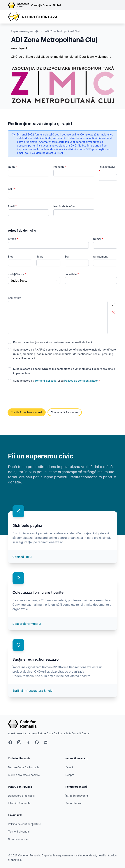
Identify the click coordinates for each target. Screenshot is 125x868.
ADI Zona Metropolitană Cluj (62, 31)
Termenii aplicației (46, 381)
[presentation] (36, 396)
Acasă (69, 767)
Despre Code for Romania (24, 767)
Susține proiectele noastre (24, 775)
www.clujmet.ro (21, 48)
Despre (70, 775)
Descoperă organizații (21, 796)
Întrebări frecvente (19, 803)
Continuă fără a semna (65, 412)
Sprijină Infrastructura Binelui (33, 691)
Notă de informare (19, 839)
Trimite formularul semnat (27, 412)
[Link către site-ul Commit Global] (20, 5)
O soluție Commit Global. (46, 5)
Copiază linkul (22, 557)
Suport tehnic (74, 803)
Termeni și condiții (19, 832)
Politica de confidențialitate (81, 381)
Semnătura (15, 298)
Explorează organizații (25, 31)
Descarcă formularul (27, 624)
